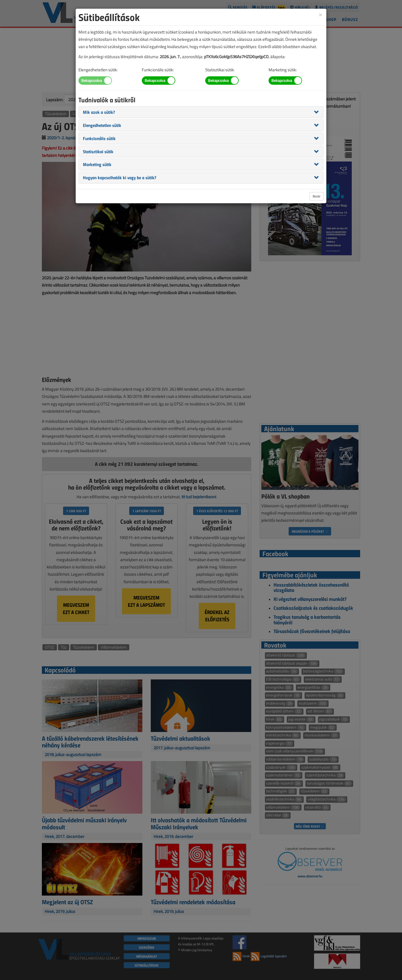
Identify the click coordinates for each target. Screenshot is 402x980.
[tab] (201, 112)
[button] (99, 112)
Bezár (317, 196)
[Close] (320, 14)
